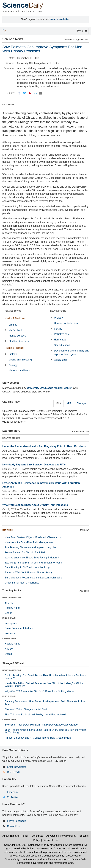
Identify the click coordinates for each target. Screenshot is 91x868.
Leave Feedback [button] (16, 821)
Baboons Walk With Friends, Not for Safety (29, 573)
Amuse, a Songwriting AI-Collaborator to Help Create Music (38, 738)
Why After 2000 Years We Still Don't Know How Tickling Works (39, 691)
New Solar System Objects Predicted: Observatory (33, 537)
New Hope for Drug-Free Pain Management (29, 542)
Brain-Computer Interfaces (19, 628)
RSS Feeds (14, 772)
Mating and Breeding (20, 360)
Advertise (52, 836)
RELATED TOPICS (13, 311)
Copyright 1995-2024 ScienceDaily (23, 845)
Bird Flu (9, 603)
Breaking (8, 530)
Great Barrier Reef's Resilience (22, 583)
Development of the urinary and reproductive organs (72, 352)
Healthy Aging (12, 608)
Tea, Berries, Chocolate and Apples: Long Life (30, 547)
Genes (8, 613)
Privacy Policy (68, 836)
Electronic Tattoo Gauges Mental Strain (26, 709)
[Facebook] (19, 93)
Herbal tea (60, 340)
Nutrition (9, 649)
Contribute (37, 836)
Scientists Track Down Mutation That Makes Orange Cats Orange (41, 725)
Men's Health (16, 330)
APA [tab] (69, 403)
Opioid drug (61, 360)
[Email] (41, 93)
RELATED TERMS (58, 311)
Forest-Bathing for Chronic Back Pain (25, 553)
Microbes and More (19, 370)
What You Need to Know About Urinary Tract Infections (35, 505)
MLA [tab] (59, 403)
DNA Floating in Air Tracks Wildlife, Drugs (28, 568)
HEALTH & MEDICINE (12, 598)
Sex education (62, 345)
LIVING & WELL (9, 639)
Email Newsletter (17, 767)
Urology (13, 325)
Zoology (13, 365)
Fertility (58, 329)
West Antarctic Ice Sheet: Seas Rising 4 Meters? (32, 558)
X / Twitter (13, 797)
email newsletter (60, 19)
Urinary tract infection (66, 323)
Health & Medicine (15, 318)
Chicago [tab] (81, 403)
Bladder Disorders (19, 341)
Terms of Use (51, 840)
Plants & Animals (14, 348)
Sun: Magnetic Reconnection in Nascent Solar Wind (34, 578)
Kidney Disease (17, 336)
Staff (26, 836)
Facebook (13, 792)
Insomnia (10, 633)
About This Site (11, 836)
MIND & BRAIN (9, 618)
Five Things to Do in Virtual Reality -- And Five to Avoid (35, 715)
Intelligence (11, 623)
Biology (13, 354)
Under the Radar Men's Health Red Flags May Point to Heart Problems (44, 446)
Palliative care (62, 334)
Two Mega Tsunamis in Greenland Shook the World (33, 563)
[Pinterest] (30, 93)
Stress (8, 654)
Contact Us (13, 826)
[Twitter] (25, 93)
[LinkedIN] (35, 93)
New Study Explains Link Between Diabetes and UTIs (34, 465)
